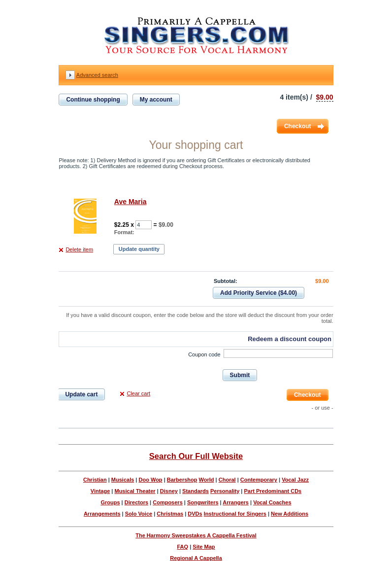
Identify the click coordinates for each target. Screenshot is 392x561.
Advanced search (97, 75)
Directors (136, 502)
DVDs (195, 514)
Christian (95, 480)
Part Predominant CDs (273, 491)
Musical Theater (135, 491)
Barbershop (182, 480)
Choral (227, 480)
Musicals (123, 480)
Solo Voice (139, 514)
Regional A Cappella (196, 558)
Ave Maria (131, 202)
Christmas (170, 514)
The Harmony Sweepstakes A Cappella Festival (196, 535)
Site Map (204, 547)
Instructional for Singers (235, 514)
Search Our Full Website (196, 456)
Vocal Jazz (295, 480)
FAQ (182, 547)
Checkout (298, 126)
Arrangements (102, 514)
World (207, 480)
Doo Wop (151, 480)
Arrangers (236, 502)
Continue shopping (93, 100)
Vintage (100, 491)
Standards (196, 491)
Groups (110, 502)
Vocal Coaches (272, 502)
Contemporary (259, 480)
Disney (169, 491)
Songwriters (203, 502)
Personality (225, 491)
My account (156, 100)
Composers (168, 502)
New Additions (290, 514)
